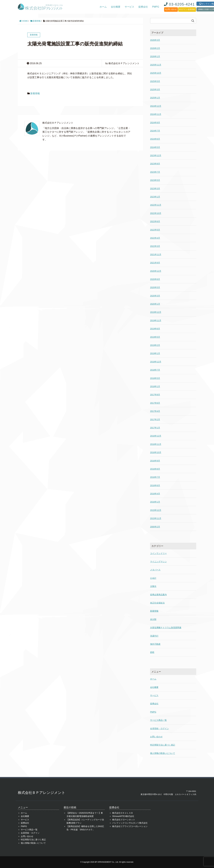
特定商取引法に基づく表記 (163, 745)
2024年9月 (155, 123)
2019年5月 (155, 337)
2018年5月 (155, 378)
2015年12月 (156, 510)
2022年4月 (155, 238)
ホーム (103, 7)
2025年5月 (155, 81)
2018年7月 (155, 370)
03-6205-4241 (179, 4)
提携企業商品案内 (158, 595)
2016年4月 (155, 494)
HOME (24, 21)
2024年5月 (155, 147)
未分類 (153, 619)
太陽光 (153, 586)
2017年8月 (155, 395)
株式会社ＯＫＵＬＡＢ (123, 813)
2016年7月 (155, 477)
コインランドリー (158, 553)
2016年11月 (156, 444)
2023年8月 (155, 164)
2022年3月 (155, 246)
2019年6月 (155, 329)
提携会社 (143, 7)
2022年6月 (155, 221)
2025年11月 (156, 65)
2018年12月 (156, 362)
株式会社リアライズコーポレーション (130, 826)
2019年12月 (156, 312)
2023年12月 (156, 155)
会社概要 (116, 7)
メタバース (155, 570)
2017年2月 (155, 419)
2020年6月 (155, 279)
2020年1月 (155, 304)
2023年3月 (155, 189)
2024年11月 (156, 114)
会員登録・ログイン (159, 728)
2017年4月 (155, 411)
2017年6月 (155, 403)
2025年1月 (155, 98)
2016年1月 (155, 502)
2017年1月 (155, 428)
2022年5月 (155, 230)
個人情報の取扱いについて (163, 753)
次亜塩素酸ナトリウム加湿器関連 (166, 628)
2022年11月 (156, 205)
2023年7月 (155, 172)
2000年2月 (155, 527)
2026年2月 (155, 48)
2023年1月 (155, 197)
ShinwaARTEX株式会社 (123, 816)
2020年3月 (155, 296)
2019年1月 (155, 353)
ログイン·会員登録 (187, 9)
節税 (152, 652)
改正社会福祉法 (157, 603)
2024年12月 (156, 106)
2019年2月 (155, 345)
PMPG (156, 7)
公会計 (153, 578)
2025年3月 (155, 89)
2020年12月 (156, 271)
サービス (129, 7)
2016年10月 (156, 452)
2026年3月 (155, 40)
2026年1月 (155, 56)
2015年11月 (156, 518)
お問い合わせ (171, 9)
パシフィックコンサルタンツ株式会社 (130, 823)
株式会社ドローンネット (124, 820)
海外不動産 (155, 644)
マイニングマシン (158, 562)
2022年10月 (156, 213)
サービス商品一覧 (158, 720)
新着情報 (36, 21)
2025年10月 (156, 73)
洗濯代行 (154, 636)
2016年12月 (156, 436)
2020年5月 (155, 287)
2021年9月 (155, 263)
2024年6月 (155, 139)
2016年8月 (155, 469)
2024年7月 (155, 131)
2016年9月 (155, 461)
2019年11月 (156, 320)
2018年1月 (155, 386)
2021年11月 (156, 254)
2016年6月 (155, 485)
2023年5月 (155, 180)
